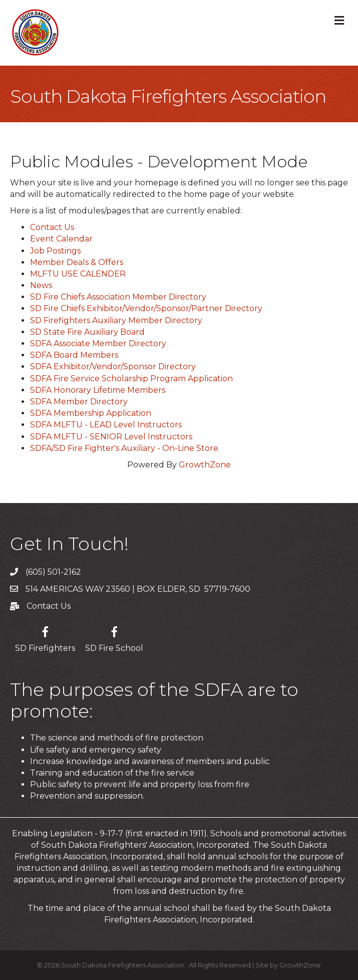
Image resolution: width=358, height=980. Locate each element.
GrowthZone (205, 465)
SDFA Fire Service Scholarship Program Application (131, 379)
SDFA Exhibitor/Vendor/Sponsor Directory (113, 366)
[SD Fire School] (114, 638)
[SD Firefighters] (45, 638)
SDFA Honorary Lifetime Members (98, 390)
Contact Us (52, 227)
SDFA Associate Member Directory (98, 343)
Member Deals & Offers (77, 262)
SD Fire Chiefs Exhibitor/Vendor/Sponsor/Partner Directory (146, 308)
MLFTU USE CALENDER (78, 274)
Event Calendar (61, 239)
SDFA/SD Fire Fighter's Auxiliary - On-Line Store (124, 448)
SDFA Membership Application (91, 413)
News (41, 285)
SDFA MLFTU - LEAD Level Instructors (106, 425)
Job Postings (55, 251)
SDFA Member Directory (79, 402)
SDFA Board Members (74, 355)
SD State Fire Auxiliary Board (87, 332)
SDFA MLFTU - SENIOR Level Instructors (111, 437)
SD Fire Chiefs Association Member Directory (118, 297)
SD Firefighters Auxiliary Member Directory (116, 320)
